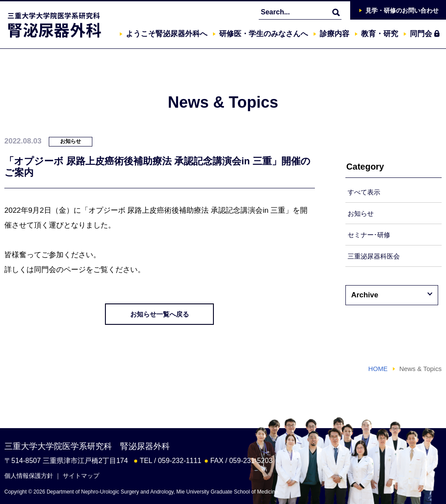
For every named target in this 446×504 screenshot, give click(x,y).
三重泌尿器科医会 (374, 256)
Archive (365, 295)
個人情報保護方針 (29, 476)
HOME (378, 369)
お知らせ (361, 213)
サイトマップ (81, 476)
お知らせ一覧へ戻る (160, 314)
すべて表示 (364, 192)
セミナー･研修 (369, 235)
